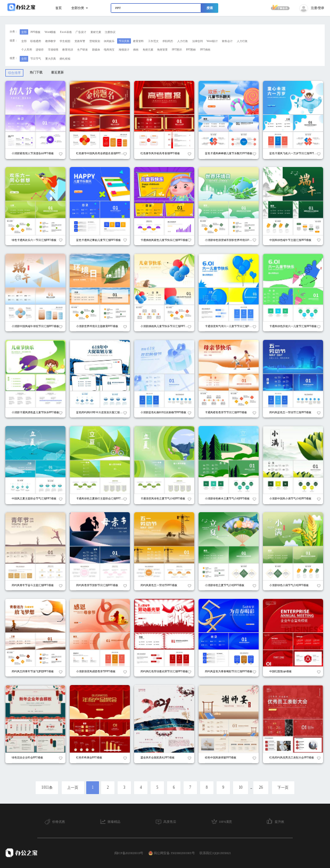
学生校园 (65, 41)
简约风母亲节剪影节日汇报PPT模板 (97, 585)
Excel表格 (66, 32)
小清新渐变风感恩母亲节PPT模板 (96, 671)
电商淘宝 (109, 49)
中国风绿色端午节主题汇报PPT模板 (290, 240)
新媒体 (96, 49)
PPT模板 (35, 32)
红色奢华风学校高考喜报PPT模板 (160, 153)
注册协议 (110, 32)
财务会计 (227, 41)
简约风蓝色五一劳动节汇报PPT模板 (290, 412)
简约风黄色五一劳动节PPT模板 (159, 585)
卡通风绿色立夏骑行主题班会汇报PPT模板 (101, 498)
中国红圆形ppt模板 (280, 671)
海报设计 (124, 49)
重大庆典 (51, 59)
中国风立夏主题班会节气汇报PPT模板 (34, 498)
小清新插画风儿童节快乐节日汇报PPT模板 (166, 326)
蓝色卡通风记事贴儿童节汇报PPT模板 (98, 240)
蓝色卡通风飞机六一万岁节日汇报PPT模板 (294, 153)
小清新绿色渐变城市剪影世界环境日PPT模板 (231, 240)
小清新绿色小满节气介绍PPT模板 (289, 585)
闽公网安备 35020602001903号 (172, 853)
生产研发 (82, 49)
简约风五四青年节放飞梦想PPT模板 (33, 671)
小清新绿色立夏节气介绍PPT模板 (225, 585)
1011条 (47, 788)
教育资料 (138, 41)
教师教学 (51, 41)
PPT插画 (205, 49)
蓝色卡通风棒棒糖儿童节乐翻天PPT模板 (229, 153)
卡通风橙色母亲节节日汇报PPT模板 (226, 412)
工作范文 (153, 41)
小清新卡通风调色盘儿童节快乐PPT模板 (35, 412)
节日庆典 (124, 41)
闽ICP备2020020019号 (129, 853)
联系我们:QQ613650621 (215, 853)
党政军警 (80, 41)
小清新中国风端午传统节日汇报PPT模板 (35, 326)
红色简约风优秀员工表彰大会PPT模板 (292, 757)
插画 (136, 49)
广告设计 (81, 32)
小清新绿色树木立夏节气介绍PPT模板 (227, 498)
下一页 (283, 788)
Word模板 (50, 32)
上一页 (73, 788)
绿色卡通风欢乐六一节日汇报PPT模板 (34, 240)
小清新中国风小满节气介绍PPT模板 (290, 498)
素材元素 (96, 32)
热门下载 (36, 72)
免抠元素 (148, 49)
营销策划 (95, 41)
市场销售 (53, 49)
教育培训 (68, 49)
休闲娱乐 (109, 41)
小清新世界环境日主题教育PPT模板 (97, 326)
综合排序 (14, 73)
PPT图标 (191, 49)
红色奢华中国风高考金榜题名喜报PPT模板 (101, 153)
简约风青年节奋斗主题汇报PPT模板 (33, 585)
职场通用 (36, 41)
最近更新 (57, 72)
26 (261, 788)
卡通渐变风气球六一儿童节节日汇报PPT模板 (231, 326)
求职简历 (168, 41)
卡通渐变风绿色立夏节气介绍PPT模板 (163, 498)
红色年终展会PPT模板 (89, 757)
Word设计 (212, 41)
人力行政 (183, 41)
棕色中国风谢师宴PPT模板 (221, 757)
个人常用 (27, 49)
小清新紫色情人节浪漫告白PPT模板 (33, 153)
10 (240, 788)
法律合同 (197, 41)
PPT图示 (177, 49)
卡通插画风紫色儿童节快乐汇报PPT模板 (164, 240)
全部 (24, 32)
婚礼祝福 (65, 59)
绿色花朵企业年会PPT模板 (27, 757)
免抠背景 (162, 49)
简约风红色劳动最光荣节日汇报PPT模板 (164, 671)
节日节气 (36, 59)
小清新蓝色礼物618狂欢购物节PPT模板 (163, 412)
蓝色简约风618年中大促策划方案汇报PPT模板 (103, 412)
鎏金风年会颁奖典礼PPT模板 (158, 757)
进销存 (40, 49)
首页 (59, 8)
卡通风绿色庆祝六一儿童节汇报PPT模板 (293, 326)
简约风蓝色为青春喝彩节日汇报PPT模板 (229, 671)
